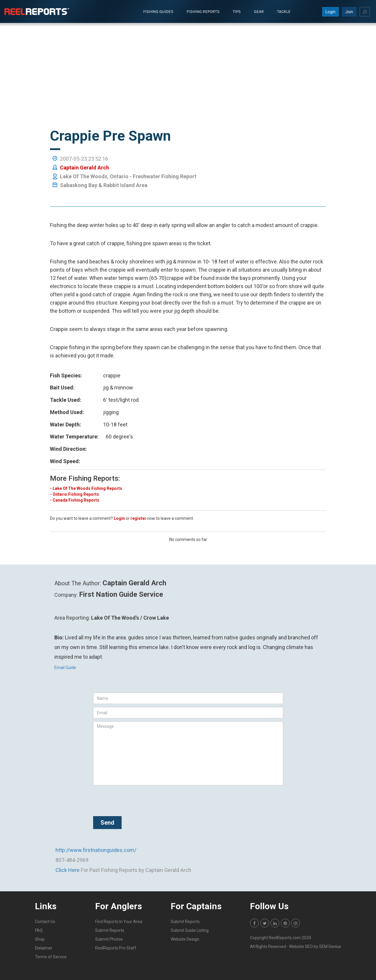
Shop (40, 939)
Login (330, 11)
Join (349, 11)
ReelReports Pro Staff (116, 948)
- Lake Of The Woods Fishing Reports (86, 488)
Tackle (284, 11)
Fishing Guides (158, 11)
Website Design (185, 939)
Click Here (68, 870)
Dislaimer (44, 948)
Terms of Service (51, 957)
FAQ (39, 930)
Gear (259, 11)
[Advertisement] (188, 85)
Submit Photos (109, 939)
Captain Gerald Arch (84, 167)
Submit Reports (110, 930)
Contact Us (45, 921)
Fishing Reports (203, 11)
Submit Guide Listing (190, 930)
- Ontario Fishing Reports (74, 494)
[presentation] (138, 799)
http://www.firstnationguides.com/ (96, 850)
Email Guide (65, 667)
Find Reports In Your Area (119, 921)
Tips (237, 11)
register (138, 518)
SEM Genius (330, 946)
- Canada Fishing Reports (75, 500)
